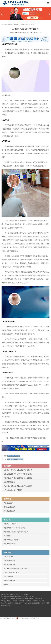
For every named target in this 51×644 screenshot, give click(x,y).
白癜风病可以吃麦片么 (11, 524)
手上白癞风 (7, 536)
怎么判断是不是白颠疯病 (15, 459)
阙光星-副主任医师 (10, 511)
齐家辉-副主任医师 (10, 507)
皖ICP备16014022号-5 (7, 618)
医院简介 (3, 601)
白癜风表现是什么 (9, 482)
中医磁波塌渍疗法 (9, 561)
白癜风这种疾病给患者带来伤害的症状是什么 (18, 470)
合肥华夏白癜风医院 (7, 24)
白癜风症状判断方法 (10, 544)
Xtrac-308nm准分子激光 (11, 573)
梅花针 (6, 585)
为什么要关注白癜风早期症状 (13, 490)
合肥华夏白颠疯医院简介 (11, 540)
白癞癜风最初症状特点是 (28, 24)
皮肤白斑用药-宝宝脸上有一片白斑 (15, 528)
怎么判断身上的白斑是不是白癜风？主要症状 (18, 486)
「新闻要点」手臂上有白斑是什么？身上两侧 (18, 478)
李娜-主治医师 (8, 503)
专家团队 (15, 601)
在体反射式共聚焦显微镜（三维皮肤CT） (17, 569)
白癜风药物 (35, 601)
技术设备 (9, 601)
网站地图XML (31, 599)
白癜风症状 (17, 24)
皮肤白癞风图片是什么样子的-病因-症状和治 (18, 474)
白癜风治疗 (28, 601)
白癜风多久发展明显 (14, 456)
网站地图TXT (39, 599)
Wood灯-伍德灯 (9, 557)
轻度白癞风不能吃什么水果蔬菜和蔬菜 (16, 532)
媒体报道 (42, 601)
